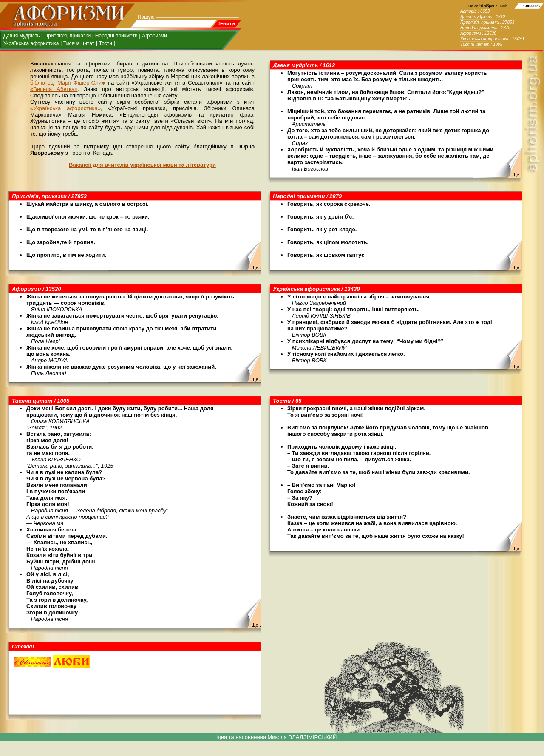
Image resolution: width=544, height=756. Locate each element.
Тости (106, 43)
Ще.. (517, 175)
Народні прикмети (116, 36)
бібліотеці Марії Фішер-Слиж (68, 83)
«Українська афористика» (65, 108)
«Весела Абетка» (54, 89)
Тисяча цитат (79, 43)
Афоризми (154, 36)
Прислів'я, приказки (67, 36)
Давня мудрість (22, 36)
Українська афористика (31, 43)
